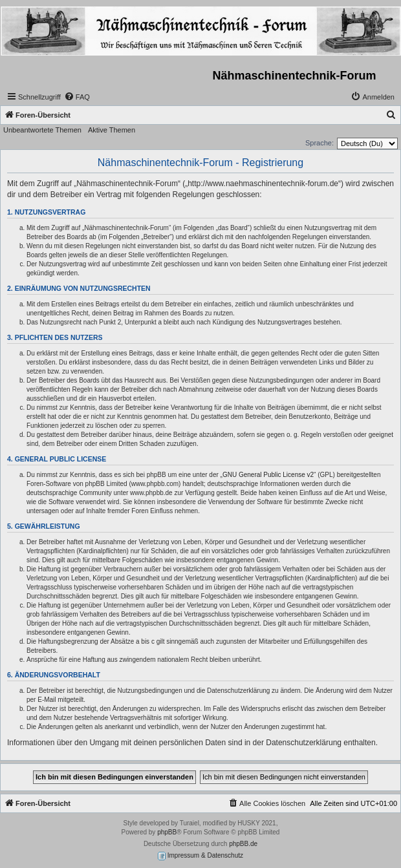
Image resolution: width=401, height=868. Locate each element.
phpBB (167, 832)
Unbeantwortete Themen (42, 130)
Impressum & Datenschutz (200, 856)
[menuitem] (77, 97)
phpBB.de (243, 844)
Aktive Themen (112, 130)
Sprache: (320, 143)
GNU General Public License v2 (268, 475)
